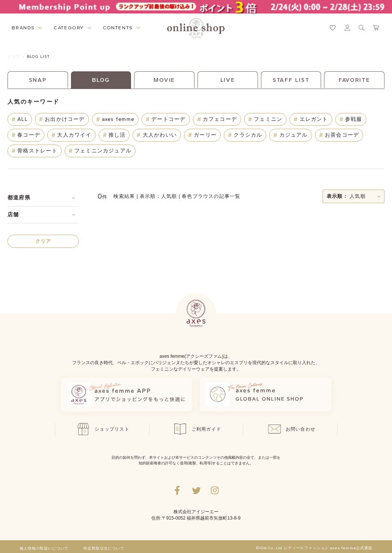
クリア (43, 241)
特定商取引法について (104, 548)
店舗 (13, 215)
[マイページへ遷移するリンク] (347, 28)
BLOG (101, 80)
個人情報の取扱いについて (44, 548)
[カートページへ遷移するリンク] (376, 28)
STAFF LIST (291, 80)
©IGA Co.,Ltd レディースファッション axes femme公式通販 (314, 548)
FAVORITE (354, 80)
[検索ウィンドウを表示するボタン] (362, 28)
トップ (14, 56)
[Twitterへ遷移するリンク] (196, 490)
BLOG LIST (38, 57)
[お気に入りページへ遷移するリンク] (333, 28)
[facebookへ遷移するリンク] (177, 490)
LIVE (228, 80)
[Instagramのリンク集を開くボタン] (215, 490)
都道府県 (19, 198)
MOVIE (164, 80)
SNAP (38, 80)
